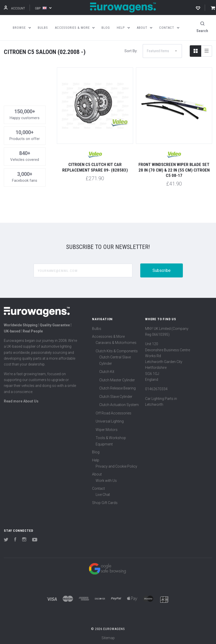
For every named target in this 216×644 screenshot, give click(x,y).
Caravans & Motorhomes (116, 342)
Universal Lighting (110, 421)
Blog (96, 451)
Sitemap (108, 637)
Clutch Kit (107, 371)
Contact (98, 488)
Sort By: (131, 50)
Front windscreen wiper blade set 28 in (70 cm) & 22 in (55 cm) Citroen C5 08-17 (174, 169)
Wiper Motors (107, 429)
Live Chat (103, 494)
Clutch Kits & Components (117, 350)
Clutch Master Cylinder (117, 379)
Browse (22, 28)
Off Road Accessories (113, 412)
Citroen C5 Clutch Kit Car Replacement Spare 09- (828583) (95, 166)
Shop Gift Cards (105, 502)
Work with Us (106, 480)
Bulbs (97, 328)
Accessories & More (108, 336)
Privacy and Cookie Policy (116, 466)
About (97, 473)
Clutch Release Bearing (117, 387)
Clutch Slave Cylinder (116, 396)
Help (96, 459)
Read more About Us (21, 400)
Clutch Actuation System (119, 404)
